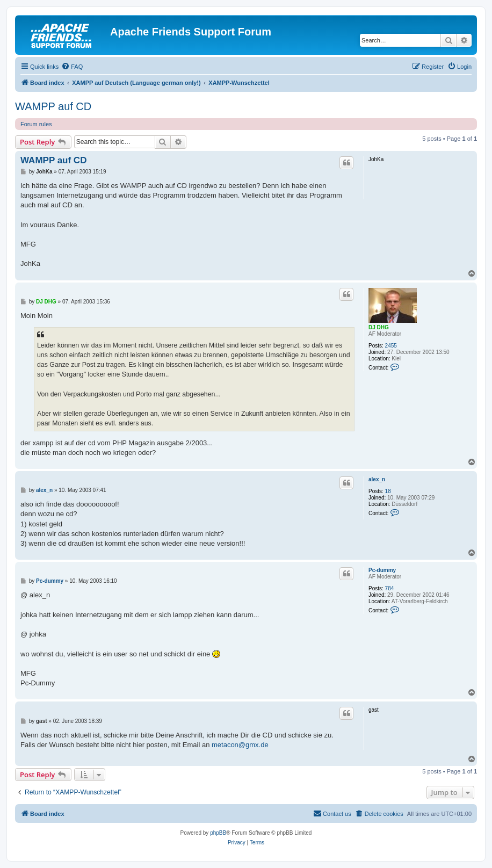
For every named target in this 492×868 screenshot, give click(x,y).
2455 (391, 346)
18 (388, 491)
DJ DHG (379, 327)
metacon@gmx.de (240, 745)
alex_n (377, 479)
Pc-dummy (382, 570)
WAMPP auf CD (53, 106)
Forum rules (36, 124)
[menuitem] (72, 67)
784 (390, 588)
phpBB (218, 833)
